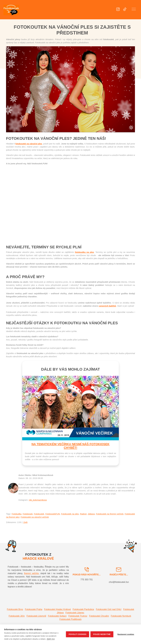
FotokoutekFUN (53, 514)
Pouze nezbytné (102, 634)
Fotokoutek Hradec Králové (57, 609)
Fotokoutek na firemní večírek (110, 514)
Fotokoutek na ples (70, 514)
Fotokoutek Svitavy (57, 616)
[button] (134, 10)
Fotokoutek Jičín (17, 616)
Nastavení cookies (126, 634)
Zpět (25, 522)
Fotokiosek (28, 514)
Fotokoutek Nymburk (121, 616)
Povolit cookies (78, 634)
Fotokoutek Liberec (75, 613)
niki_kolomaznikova (38, 500)
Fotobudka (17, 514)
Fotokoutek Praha (34, 609)
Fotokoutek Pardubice (83, 609)
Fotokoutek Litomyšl (36, 616)
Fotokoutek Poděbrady (71, 619)
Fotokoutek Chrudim (99, 616)
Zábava (91, 514)
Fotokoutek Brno (15, 609)
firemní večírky (31, 573)
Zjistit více (51, 639)
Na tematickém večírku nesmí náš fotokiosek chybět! (71, 446)
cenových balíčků (107, 306)
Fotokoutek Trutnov (78, 616)
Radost (83, 514)
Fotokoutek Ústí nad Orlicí (109, 609)
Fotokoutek (39, 514)
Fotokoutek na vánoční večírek (35, 517)
